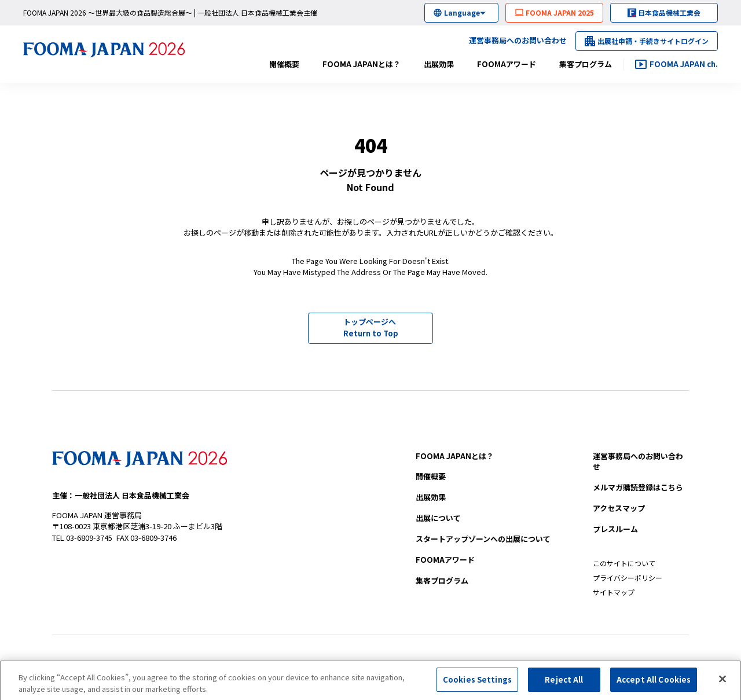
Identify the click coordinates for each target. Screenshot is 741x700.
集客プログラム (586, 64)
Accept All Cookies (654, 683)
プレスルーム (615, 529)
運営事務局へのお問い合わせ (518, 40)
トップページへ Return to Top (371, 327)
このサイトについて (624, 563)
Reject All (564, 683)
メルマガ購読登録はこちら (638, 487)
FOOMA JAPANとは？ (362, 64)
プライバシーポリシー (628, 578)
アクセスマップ (619, 508)
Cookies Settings (477, 683)
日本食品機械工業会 (669, 12)
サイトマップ (614, 592)
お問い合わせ (638, 461)
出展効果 (439, 64)
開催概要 (284, 64)
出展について (438, 518)
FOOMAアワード (507, 64)
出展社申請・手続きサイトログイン (653, 41)
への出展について (483, 539)
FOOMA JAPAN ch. (684, 64)
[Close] (722, 682)
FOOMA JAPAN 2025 (560, 12)
